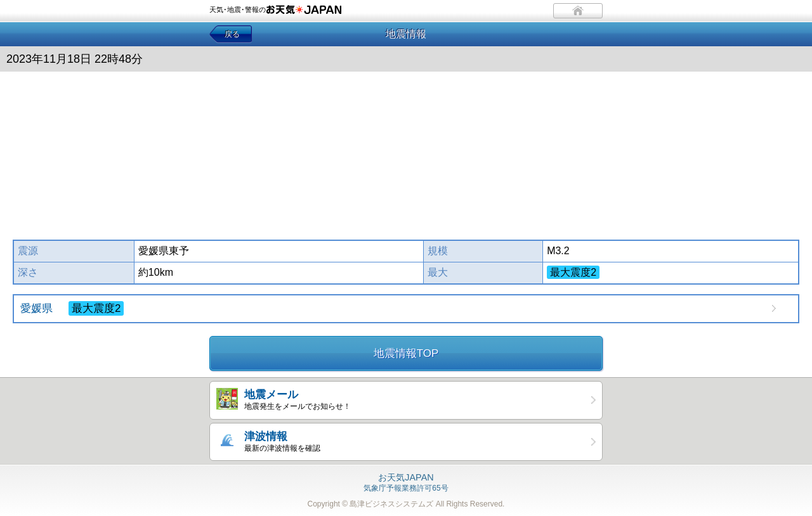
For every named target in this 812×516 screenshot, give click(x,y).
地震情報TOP (406, 353)
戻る (232, 34)
